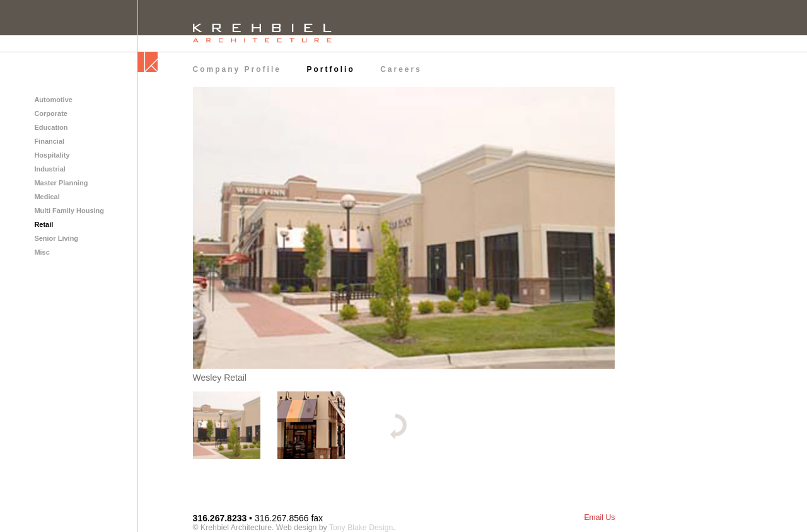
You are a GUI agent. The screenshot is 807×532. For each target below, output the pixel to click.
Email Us (599, 518)
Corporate (51, 113)
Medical (47, 197)
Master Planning (61, 183)
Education (51, 127)
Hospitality (52, 155)
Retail (44, 224)
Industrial (50, 169)
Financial (49, 141)
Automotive (53, 100)
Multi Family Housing (69, 211)
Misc (42, 252)
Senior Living (56, 238)
